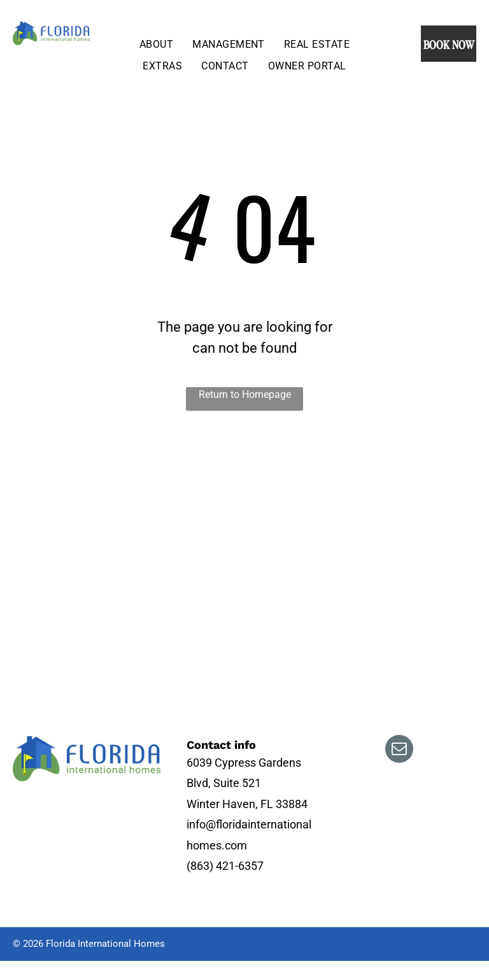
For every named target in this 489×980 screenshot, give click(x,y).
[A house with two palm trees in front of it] (220, 616)
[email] (399, 750)
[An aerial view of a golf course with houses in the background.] (73, 494)
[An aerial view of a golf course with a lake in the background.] (73, 616)
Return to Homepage (245, 394)
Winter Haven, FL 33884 (247, 804)
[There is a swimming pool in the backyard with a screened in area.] (220, 494)
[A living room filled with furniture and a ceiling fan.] (391, 555)
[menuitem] (156, 44)
